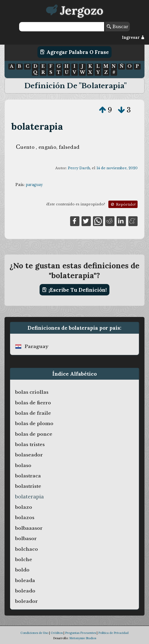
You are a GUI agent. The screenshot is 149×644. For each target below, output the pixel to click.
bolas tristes (30, 444)
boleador (26, 601)
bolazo (24, 507)
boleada (25, 581)
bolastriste (28, 486)
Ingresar (133, 37)
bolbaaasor (29, 528)
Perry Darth (79, 168)
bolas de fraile (33, 413)
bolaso (23, 465)
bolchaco (27, 549)
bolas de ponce (34, 434)
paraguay (34, 185)
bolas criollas (32, 392)
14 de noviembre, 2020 (117, 168)
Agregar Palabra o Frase (74, 52)
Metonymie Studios (83, 638)
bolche (24, 560)
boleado (25, 591)
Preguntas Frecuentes (80, 633)
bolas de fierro (33, 403)
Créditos (57, 633)
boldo (22, 570)
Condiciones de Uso (34, 633)
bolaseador (29, 455)
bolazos (25, 518)
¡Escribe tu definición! (74, 290)
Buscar (118, 27)
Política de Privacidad (113, 633)
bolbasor (26, 539)
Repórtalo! (123, 204)
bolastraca (28, 476)
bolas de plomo (34, 423)
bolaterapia (37, 126)
